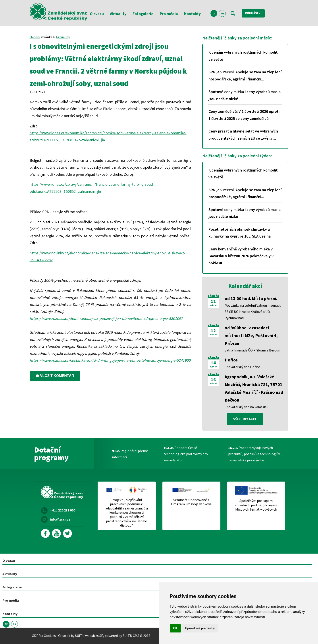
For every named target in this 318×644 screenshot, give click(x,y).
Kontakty (192, 14)
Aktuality (118, 14)
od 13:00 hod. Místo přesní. (251, 298)
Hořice (231, 360)
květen (213, 305)
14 (213, 363)
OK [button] (175, 628)
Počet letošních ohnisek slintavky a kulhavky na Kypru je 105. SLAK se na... (241, 233)
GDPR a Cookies (44, 636)
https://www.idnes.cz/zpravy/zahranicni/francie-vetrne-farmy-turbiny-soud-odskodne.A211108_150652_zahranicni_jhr (92, 188)
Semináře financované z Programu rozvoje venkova (191, 502)
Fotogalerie (143, 14)
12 (213, 301)
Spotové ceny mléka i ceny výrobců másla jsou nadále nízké (245, 95)
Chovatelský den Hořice (242, 367)
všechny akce (245, 419)
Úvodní (35, 37)
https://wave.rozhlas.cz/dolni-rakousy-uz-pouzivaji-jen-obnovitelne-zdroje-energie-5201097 (106, 318)
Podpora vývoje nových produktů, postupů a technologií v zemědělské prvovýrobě (254, 454)
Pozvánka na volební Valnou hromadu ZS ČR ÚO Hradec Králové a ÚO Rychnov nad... (253, 312)
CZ (214, 13)
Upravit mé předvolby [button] (200, 628)
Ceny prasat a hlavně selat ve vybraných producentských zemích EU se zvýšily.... (243, 135)
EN (222, 13)
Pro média (169, 14)
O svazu (97, 14)
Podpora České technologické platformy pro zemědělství (186, 454)
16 (213, 380)
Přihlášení (255, 13)
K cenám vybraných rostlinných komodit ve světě (243, 56)
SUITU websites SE (89, 636)
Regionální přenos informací (130, 454)
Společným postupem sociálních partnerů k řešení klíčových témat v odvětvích (256, 505)
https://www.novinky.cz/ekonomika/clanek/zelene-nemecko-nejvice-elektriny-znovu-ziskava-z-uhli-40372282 (108, 257)
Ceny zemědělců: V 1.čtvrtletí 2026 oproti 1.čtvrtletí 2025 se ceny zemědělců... (244, 115)
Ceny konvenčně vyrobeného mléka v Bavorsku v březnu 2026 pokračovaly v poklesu (241, 256)
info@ (60, 519)
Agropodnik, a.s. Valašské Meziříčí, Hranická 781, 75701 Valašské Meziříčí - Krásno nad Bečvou (254, 388)
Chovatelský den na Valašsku (246, 407)
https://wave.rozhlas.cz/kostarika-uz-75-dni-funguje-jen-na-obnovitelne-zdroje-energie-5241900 (110, 360)
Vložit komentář (55, 376)
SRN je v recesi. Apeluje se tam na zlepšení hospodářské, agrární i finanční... (245, 75)
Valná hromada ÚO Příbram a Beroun (252, 350)
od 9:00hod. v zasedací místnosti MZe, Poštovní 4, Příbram (251, 335)
